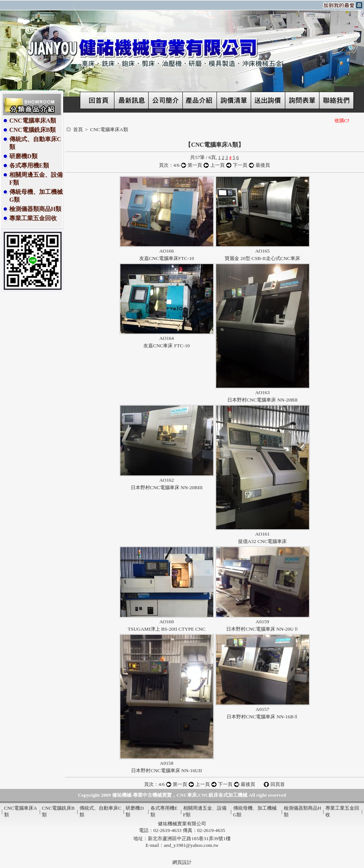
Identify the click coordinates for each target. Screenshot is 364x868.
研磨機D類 (23, 156)
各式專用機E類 (29, 165)
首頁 (78, 129)
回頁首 (278, 784)
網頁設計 (182, 862)
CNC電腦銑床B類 (32, 130)
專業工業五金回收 (33, 218)
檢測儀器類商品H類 (35, 209)
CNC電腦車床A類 (33, 121)
